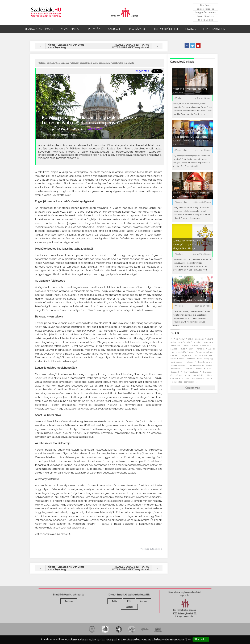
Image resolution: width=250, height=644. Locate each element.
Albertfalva (175, 346)
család (209, 379)
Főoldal (41, 63)
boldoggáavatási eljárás (201, 365)
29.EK (190, 339)
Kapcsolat (185, 595)
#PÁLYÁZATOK (138, 29)
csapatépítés (176, 382)
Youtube (143, 601)
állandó (174, 349)
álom (191, 349)
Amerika (201, 349)
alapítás (198, 342)
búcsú (209, 369)
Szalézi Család (206, 20)
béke (199, 359)
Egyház (50, 63)
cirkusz (209, 375)
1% (177, 339)
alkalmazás (207, 346)
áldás (186, 346)
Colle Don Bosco (193, 379)
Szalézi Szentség (205, 16)
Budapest (175, 372)
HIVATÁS (190, 29)
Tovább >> (69, 601)
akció (190, 342)
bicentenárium (205, 362)
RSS (129, 601)
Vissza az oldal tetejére (151, 549)
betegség (209, 359)
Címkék (175, 333)
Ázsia (181, 359)
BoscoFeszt (176, 369)
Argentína (187, 355)
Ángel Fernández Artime (201, 352)
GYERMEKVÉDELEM (166, 29)
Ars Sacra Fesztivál (203, 355)
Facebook (129, 607)
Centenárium (176, 375)
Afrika (173, 342)
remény (65, 135)
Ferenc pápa (53, 135)
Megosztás (142, 71)
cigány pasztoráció (194, 375)
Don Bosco (206, 5)
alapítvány (208, 342)
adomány (200, 339)
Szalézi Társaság (206, 9)
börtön (189, 369)
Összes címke (193, 388)
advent (210, 339)
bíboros (190, 362)
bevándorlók (176, 362)
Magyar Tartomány (205, 12)
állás (183, 349)
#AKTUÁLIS (114, 29)
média (74, 135)
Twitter (115, 601)
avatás (173, 359)
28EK (183, 339)
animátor (175, 355)
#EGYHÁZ (94, 29)
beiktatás (191, 359)
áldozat (195, 346)
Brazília (199, 369)
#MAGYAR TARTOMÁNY (39, 29)
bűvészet (207, 372)
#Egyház (78, 129)
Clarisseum (175, 379)
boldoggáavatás (178, 365)
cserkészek (189, 382)
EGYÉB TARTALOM (214, 29)
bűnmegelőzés (191, 372)
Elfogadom (201, 639)
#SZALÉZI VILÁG (71, 29)
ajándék (182, 342)
